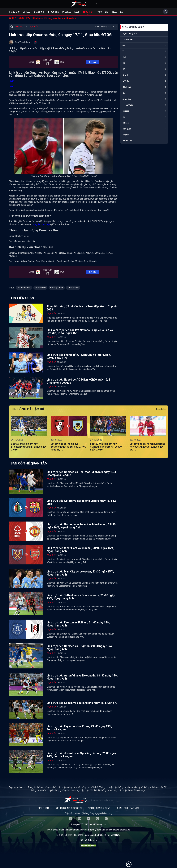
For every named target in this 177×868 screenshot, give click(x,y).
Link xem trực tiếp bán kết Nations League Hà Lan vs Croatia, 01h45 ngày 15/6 (80, 332)
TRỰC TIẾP (33, 27)
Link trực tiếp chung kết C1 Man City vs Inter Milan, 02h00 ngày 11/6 (79, 356)
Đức (124, 45)
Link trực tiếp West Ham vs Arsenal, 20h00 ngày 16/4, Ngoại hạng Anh (80, 549)
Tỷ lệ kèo (67, 12)
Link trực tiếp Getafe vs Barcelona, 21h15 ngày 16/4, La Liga (82, 502)
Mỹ (124, 117)
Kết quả (93, 62)
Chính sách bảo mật (128, 808)
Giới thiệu (43, 808)
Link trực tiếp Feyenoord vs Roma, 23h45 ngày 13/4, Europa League (79, 728)
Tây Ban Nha (128, 39)
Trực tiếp (88, 12)
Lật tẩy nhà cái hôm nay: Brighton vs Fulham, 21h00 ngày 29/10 (29, 447)
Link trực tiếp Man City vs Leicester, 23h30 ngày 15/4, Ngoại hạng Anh (80, 573)
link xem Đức (40, 288)
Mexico (126, 111)
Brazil (125, 75)
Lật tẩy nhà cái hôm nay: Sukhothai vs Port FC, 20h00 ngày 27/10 (106, 447)
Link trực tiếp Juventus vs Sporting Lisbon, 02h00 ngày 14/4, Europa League (81, 755)
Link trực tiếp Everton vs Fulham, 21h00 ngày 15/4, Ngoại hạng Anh (78, 624)
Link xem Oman (24, 288)
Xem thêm (161, 409)
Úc (124, 93)
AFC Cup (126, 81)
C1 (124, 63)
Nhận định (39, 12)
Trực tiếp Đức (73, 288)
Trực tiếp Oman (57, 288)
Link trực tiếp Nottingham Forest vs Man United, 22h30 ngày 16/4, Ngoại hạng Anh (81, 526)
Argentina (127, 99)
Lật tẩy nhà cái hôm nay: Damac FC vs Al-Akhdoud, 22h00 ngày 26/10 (147, 447)
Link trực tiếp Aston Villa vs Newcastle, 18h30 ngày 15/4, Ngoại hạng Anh (82, 677)
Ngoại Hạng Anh (130, 34)
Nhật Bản (127, 135)
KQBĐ (77, 12)
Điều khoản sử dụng (99, 808)
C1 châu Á (127, 87)
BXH (122, 12)
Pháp (125, 57)
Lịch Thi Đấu (111, 12)
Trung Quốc (128, 105)
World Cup (127, 141)
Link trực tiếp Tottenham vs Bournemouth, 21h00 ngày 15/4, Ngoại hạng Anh (81, 597)
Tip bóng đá (53, 12)
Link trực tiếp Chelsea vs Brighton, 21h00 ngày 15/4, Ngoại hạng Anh (80, 648)
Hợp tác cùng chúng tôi (68, 808)
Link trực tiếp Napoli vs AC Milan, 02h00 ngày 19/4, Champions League (79, 381)
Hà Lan (126, 123)
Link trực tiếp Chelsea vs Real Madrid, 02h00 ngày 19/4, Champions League (82, 473)
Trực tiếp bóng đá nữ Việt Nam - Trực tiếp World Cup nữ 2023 (82, 308)
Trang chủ (14, 12)
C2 (124, 69)
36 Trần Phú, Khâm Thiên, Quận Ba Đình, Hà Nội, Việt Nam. (93, 835)
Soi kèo (26, 12)
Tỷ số (99, 12)
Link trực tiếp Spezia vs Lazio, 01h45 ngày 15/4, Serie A (82, 703)
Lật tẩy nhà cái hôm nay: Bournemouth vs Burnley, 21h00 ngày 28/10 (68, 447)
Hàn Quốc (127, 129)
